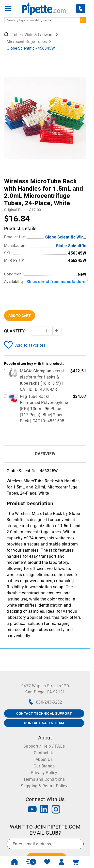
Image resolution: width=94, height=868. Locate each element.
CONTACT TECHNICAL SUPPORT (44, 713)
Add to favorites (25, 345)
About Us (44, 759)
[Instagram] (56, 810)
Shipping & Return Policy (44, 786)
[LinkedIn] (44, 810)
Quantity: (15, 331)
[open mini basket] (76, 862)
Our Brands (44, 766)
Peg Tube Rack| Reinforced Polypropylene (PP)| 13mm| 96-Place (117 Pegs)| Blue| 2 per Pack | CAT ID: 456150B (44, 409)
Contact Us (44, 753)
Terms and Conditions (44, 779)
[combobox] (45, 20)
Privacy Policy (44, 773)
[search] (83, 20)
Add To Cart (20, 316)
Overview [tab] (45, 454)
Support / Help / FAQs (44, 746)
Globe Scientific (71, 246)
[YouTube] (32, 810)
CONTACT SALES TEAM (44, 723)
